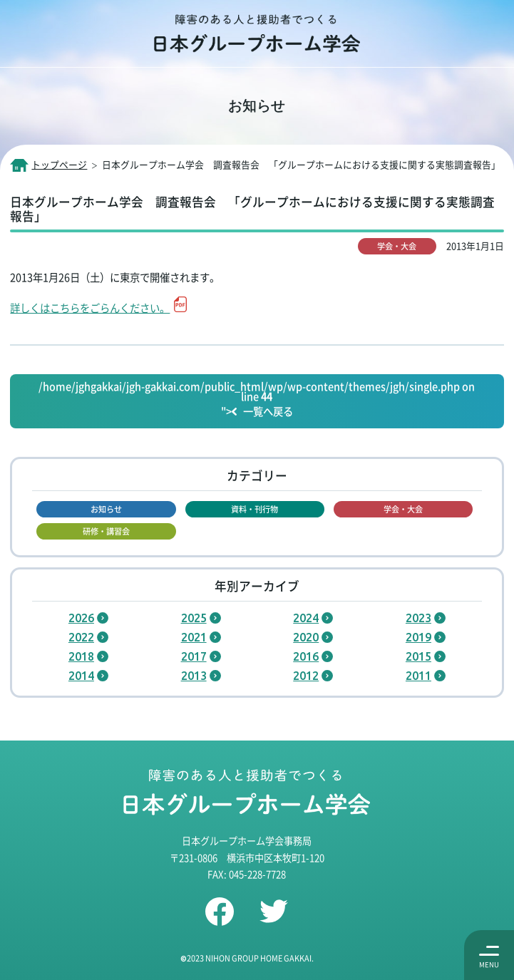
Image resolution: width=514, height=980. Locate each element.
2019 (418, 637)
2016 (306, 656)
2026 (81, 618)
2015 (418, 656)
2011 (418, 676)
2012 (306, 676)
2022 (81, 637)
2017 (194, 656)
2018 (81, 656)
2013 (194, 676)
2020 (306, 637)
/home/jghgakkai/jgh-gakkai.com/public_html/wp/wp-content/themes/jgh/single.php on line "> (257, 400)
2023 (418, 618)
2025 (194, 618)
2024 (306, 618)
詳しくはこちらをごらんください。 (90, 308)
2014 (81, 676)
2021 (194, 637)
